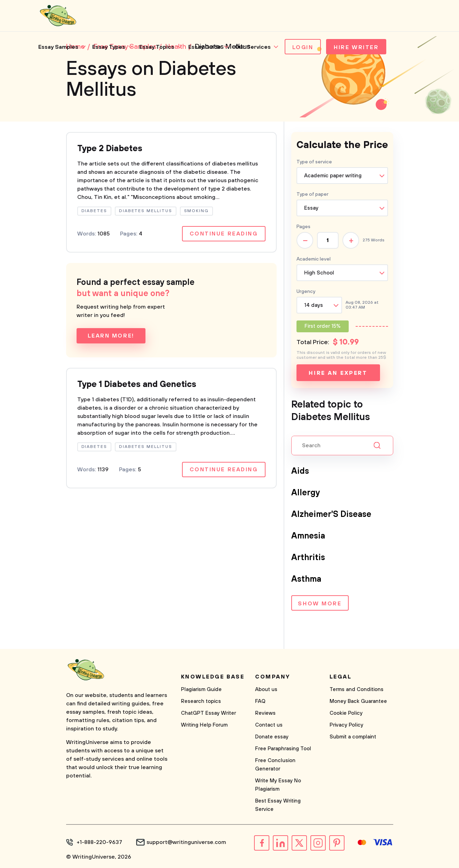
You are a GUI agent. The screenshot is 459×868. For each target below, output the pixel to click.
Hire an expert (338, 373)
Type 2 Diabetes (110, 149)
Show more (320, 604)
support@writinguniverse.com (186, 842)
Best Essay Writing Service (278, 805)
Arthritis (308, 558)
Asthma (306, 579)
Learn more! (111, 336)
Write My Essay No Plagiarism (278, 785)
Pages (303, 227)
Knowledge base (213, 677)
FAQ (260, 701)
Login (303, 47)
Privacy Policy (346, 725)
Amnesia (308, 536)
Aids (300, 471)
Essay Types (109, 47)
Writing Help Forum (204, 725)
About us (266, 689)
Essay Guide (205, 47)
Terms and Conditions (357, 689)
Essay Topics (157, 47)
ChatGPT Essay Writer (208, 713)
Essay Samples (58, 47)
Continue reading (224, 234)
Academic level (314, 259)
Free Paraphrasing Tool (283, 749)
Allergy (306, 493)
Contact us (269, 725)
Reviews (265, 713)
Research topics (201, 701)
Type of (312, 194)
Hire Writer (356, 47)
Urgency (306, 292)
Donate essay (272, 737)
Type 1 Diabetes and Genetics (137, 385)
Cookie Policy (346, 713)
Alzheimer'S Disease (331, 514)
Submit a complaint (353, 737)
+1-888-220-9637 (99, 842)
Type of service (314, 162)
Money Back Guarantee (358, 701)
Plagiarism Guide (201, 689)
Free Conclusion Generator (275, 765)
